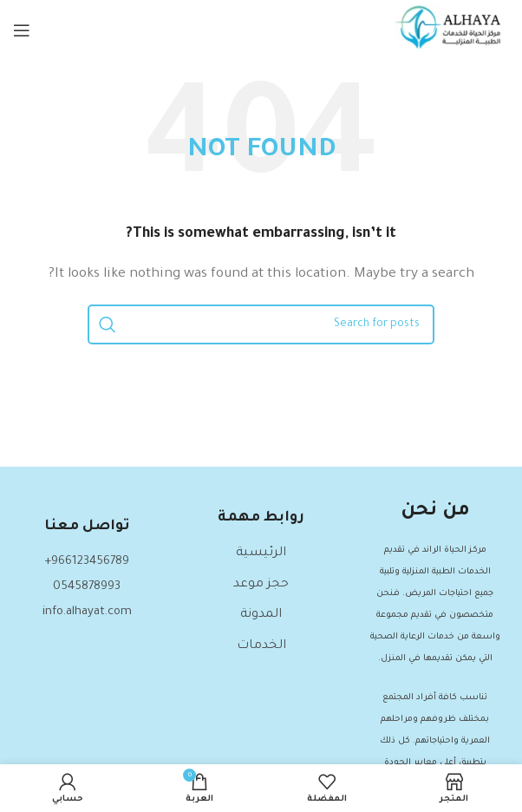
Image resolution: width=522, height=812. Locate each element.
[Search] (261, 324)
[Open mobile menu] (22, 30)
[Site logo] (451, 32)
